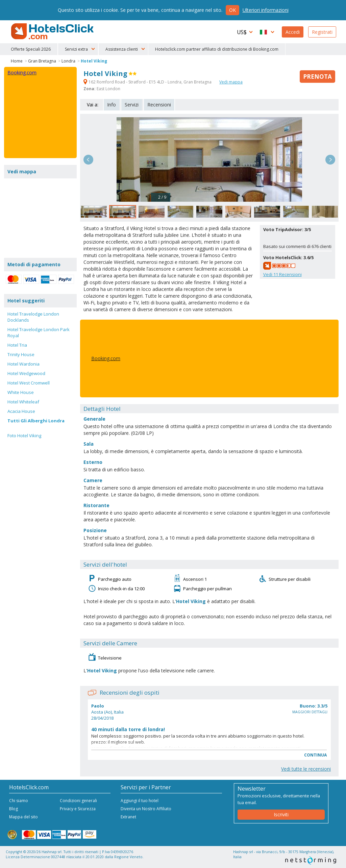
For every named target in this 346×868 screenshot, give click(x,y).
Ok (232, 10)
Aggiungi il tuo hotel (140, 801)
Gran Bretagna (42, 61)
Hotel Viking (94, 61)
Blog (14, 809)
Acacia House (21, 411)
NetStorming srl (311, 860)
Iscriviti (281, 814)
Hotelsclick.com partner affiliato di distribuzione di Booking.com (217, 49)
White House (21, 392)
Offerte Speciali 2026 (31, 49)
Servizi (132, 105)
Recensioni (159, 105)
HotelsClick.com (53, 31)
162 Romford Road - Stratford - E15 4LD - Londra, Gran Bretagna (148, 82)
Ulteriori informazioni (266, 10)
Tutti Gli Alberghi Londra (36, 421)
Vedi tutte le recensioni (306, 769)
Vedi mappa (231, 82)
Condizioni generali (78, 801)
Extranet (128, 817)
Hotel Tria (17, 345)
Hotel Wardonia (23, 364)
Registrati (322, 32)
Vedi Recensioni (282, 274)
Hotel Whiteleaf (23, 402)
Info (112, 105)
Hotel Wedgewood (26, 373)
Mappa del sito (23, 817)
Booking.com (106, 358)
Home (17, 61)
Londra (68, 61)
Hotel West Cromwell (29, 383)
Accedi (293, 32)
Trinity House (21, 354)
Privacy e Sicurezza (78, 809)
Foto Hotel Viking (24, 436)
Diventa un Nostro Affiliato (146, 809)
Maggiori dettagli (310, 712)
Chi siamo (19, 801)
